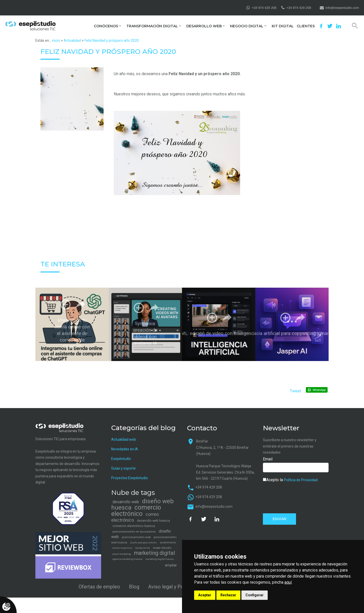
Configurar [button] (255, 595)
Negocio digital (247, 26)
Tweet (295, 391)
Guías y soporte (123, 468)
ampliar (171, 565)
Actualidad (72, 40)
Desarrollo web (204, 26)
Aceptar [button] (205, 595)
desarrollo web (126, 502)
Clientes (306, 26)
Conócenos (106, 26)
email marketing (122, 554)
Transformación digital (152, 26)
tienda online (143, 548)
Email (268, 459)
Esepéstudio (121, 459)
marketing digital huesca (160, 559)
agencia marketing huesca (127, 559)
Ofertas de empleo (99, 587)
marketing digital (155, 553)
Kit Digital (283, 26)
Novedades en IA (125, 449)
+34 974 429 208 (264, 8)
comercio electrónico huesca (134, 526)
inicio (56, 40)
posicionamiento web (136, 537)
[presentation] (301, 497)
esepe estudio (162, 548)
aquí (288, 582)
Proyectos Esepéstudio (130, 478)
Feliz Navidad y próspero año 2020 (112, 40)
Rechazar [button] (228, 595)
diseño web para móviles (143, 543)
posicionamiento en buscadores (134, 532)
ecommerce (168, 542)
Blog (134, 587)
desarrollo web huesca (153, 521)
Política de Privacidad (301, 480)
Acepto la (290, 480)
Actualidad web (124, 439)
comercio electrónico (136, 511)
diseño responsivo (122, 548)
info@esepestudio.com (342, 8)
